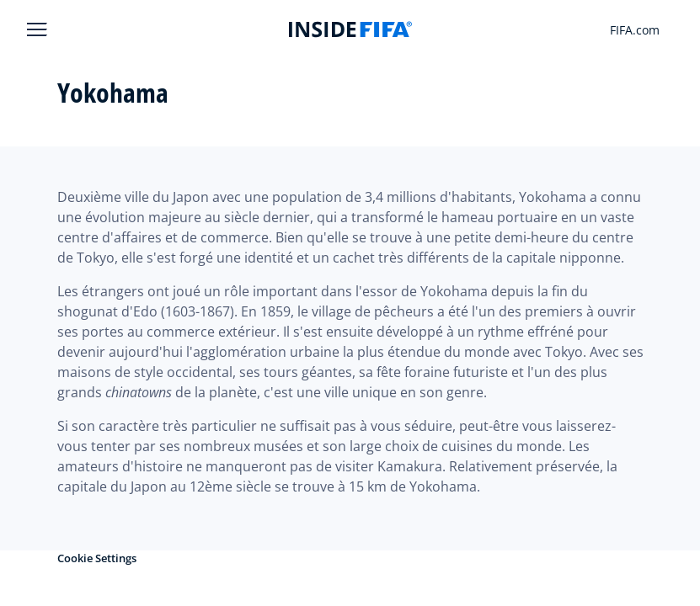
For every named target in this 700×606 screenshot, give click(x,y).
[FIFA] (350, 29)
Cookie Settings (97, 558)
